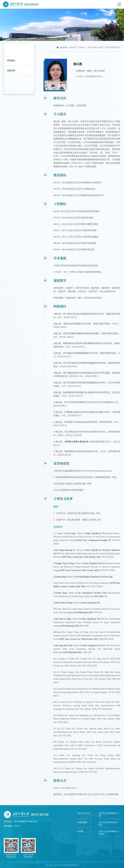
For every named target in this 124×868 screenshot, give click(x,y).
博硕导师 (11, 71)
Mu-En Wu (100, 550)
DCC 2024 (99, 596)
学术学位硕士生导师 (96, 47)
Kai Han (59, 619)
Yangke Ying (61, 563)
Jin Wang (72, 533)
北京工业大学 (83, 813)
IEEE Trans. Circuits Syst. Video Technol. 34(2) (82, 557)
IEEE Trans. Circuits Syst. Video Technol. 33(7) (79, 639)
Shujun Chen (89, 577)
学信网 (80, 831)
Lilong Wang (61, 577)
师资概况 (11, 61)
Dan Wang (91, 550)
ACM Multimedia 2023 (72, 652)
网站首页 (73, 47)
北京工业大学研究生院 (108, 815)
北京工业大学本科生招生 (108, 824)
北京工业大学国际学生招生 (108, 833)
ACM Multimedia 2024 (83, 612)
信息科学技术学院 (113, 47)
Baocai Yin (100, 533)
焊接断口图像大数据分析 (77, 442)
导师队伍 (82, 47)
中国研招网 (82, 822)
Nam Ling (91, 533)
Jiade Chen (60, 603)
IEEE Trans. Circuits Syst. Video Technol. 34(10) (80, 570)
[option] (62, 25)
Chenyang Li (69, 550)
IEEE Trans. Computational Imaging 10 (94, 540)
